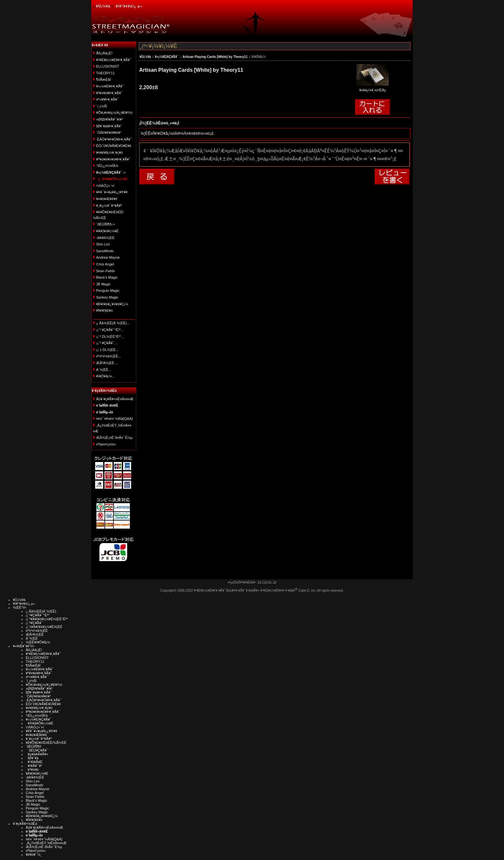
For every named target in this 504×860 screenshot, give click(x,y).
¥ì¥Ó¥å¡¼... (105, 376)
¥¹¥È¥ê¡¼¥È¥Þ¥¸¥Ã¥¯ (114, 60)
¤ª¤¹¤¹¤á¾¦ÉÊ (37, 631)
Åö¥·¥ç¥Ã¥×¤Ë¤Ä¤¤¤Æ (115, 399)
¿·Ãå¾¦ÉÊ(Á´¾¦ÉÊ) (41, 611)
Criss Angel (105, 264)
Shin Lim (103, 244)
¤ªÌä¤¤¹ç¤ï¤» (106, 444)
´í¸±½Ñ (102, 106)
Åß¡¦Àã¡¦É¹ (104, 53)
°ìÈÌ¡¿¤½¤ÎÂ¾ (107, 166)
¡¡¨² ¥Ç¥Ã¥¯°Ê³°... (110, 330)
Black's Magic (107, 277)
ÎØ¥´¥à (32, 758)
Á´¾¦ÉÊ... (104, 370)
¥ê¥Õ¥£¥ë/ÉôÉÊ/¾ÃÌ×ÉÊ (46, 743)
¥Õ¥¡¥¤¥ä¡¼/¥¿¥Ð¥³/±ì (114, 113)
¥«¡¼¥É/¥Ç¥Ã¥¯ (167, 57)
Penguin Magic (108, 291)
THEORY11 (105, 73)
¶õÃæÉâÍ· (104, 79)
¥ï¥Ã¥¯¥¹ (34, 766)
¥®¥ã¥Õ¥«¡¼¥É (40, 723)
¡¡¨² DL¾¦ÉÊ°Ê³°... (110, 337)
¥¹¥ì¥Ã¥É (34, 762)
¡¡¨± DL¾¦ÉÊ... (107, 350)
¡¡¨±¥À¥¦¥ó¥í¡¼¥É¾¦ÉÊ (44, 627)
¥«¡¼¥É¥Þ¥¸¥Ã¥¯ (110, 86)
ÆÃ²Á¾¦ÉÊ (35, 634)
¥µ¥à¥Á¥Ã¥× (37, 754)
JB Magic (103, 284)
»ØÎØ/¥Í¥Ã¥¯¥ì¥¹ (109, 119)
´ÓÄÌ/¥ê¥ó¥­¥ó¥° (109, 133)
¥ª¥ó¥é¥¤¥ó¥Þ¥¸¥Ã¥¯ (113, 159)
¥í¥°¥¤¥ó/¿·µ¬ (129, 6)
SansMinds (105, 251)
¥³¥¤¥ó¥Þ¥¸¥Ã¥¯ (109, 93)
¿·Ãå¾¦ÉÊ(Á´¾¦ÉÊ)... (113, 323)
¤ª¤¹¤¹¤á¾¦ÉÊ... (109, 356)
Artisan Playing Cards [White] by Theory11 (215, 57)
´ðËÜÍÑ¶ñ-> (105, 224)
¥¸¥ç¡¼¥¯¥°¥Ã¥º (109, 206)
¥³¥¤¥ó (32, 770)
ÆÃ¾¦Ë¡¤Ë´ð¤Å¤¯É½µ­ (114, 438)
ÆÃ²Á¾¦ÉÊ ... (107, 363)
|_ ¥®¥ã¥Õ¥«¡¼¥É (112, 179)
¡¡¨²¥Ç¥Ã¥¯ (34, 623)
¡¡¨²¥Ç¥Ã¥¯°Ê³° (38, 615)
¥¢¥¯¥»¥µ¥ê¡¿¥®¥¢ (112, 192)
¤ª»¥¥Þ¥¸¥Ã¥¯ (108, 99)
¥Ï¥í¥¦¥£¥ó (104, 310)
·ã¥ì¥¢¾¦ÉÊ (105, 238)
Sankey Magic (107, 297)
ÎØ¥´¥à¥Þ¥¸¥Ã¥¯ (109, 126)
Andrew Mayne (108, 257)
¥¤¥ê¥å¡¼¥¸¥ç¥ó (109, 153)
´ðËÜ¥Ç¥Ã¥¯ (37, 750)
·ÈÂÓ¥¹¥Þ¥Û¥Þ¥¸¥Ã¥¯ (114, 139)
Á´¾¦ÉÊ (32, 638)
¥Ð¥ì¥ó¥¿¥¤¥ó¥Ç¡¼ (112, 304)
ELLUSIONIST (108, 66)
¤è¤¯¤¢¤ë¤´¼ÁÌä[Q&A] (114, 419)
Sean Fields (105, 271)
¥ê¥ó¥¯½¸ (34, 855)
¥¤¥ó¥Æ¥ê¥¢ (107, 199)
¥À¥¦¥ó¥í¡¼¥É (107, 231)
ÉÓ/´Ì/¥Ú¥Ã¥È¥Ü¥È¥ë (114, 146)
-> (111, 172)
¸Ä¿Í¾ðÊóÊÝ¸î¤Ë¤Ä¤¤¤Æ (46, 843)
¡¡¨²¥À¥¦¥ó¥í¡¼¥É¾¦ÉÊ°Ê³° (47, 619)
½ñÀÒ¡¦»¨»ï (105, 186)
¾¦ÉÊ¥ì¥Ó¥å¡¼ (38, 642)
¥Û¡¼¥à (103, 6)
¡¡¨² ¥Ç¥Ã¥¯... (107, 343)
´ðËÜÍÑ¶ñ (33, 746)
